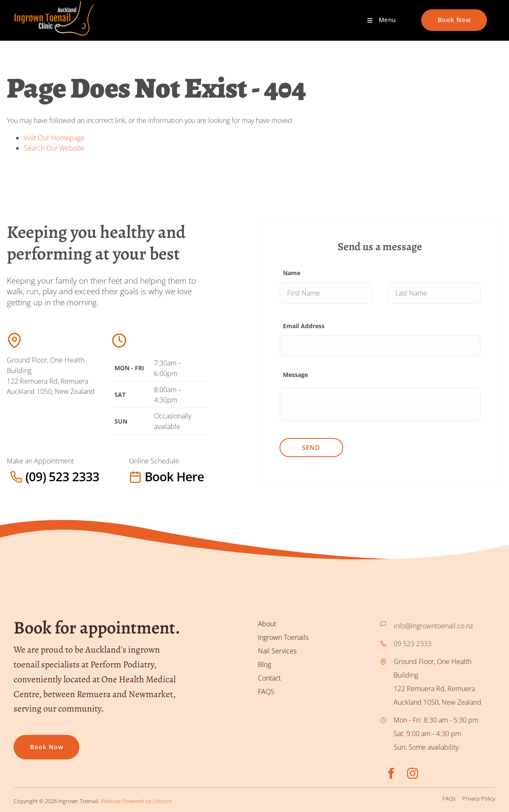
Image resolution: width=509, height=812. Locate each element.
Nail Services (277, 651)
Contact (269, 678)
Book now (30, 741)
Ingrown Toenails (283, 637)
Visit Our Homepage (54, 138)
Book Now (438, 14)
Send (311, 447)
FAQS (266, 692)
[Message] (380, 405)
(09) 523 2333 (28, 476)
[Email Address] (380, 346)
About (267, 624)
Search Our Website (54, 148)
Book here (146, 476)
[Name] (326, 293)
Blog (264, 664)
